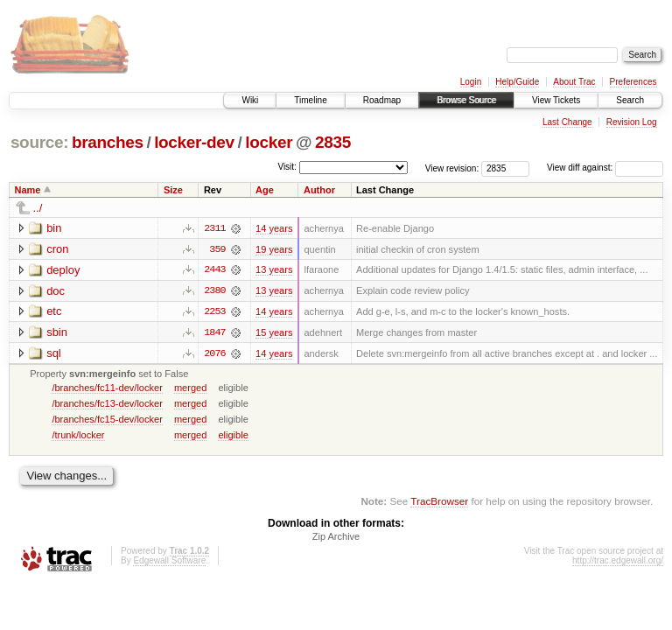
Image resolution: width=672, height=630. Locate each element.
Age (265, 190)
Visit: (287, 167)
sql (54, 354)
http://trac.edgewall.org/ (618, 562)
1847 (214, 333)
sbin (57, 333)
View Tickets (556, 100)
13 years (274, 270)
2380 (214, 291)
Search (630, 100)
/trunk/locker (78, 436)
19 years (274, 249)
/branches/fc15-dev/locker (107, 420)
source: (39, 142)
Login (471, 82)
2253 (214, 312)
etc (54, 312)
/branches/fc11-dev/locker (107, 388)
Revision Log (632, 122)
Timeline (310, 100)
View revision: (452, 168)
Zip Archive (336, 538)
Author (319, 190)
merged (190, 388)
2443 (214, 270)
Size (173, 190)
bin (54, 228)
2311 (214, 228)
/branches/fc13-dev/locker (107, 404)
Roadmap (382, 100)
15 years (274, 333)
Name (28, 190)
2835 (333, 142)
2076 (214, 354)
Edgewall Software (169, 562)
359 (217, 249)
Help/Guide (517, 82)
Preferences (633, 82)
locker (269, 142)
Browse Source (466, 100)
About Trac (574, 82)
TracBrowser (439, 503)
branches (108, 142)
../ (38, 208)
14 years (274, 228)
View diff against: (605, 168)
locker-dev (194, 142)
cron (57, 249)
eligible (233, 436)
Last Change (567, 122)
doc (56, 291)
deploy (63, 270)
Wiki (250, 100)
